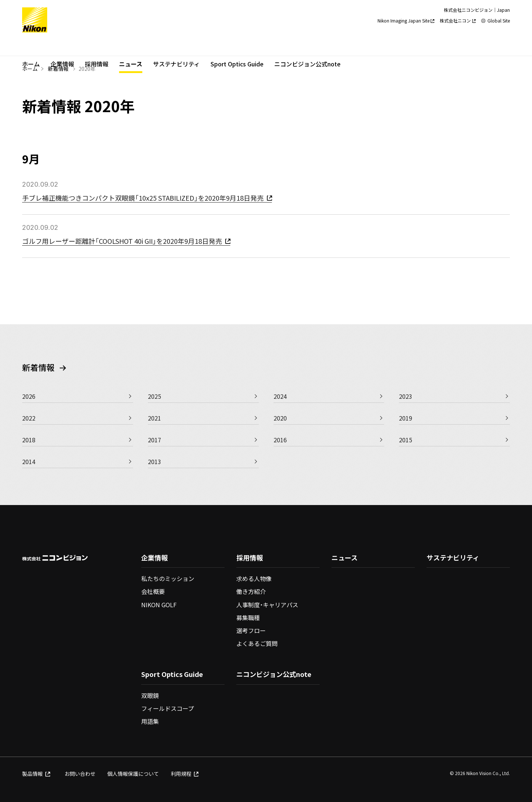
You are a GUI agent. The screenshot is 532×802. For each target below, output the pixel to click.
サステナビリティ (176, 47)
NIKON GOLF (159, 605)
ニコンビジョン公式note (307, 47)
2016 (280, 440)
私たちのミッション (168, 578)
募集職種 (248, 618)
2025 (154, 396)
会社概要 (153, 591)
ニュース (131, 47)
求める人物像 (254, 578)
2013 (154, 462)
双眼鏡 (150, 695)
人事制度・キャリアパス (267, 605)
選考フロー (251, 630)
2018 (29, 440)
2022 (29, 418)
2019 (406, 418)
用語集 (150, 721)
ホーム (31, 47)
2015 (406, 440)
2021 (154, 418)
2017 (154, 440)
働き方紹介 (251, 591)
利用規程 (185, 774)
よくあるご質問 (257, 643)
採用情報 (97, 47)
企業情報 (62, 47)
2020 (280, 418)
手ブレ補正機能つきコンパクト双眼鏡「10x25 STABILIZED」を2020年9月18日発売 (147, 198)
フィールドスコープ (168, 708)
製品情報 (36, 774)
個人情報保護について (133, 774)
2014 (29, 462)
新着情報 (58, 69)
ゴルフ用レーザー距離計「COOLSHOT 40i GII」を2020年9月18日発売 (126, 241)
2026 (29, 396)
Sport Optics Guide (237, 47)
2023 (406, 396)
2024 (280, 396)
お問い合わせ (80, 774)
